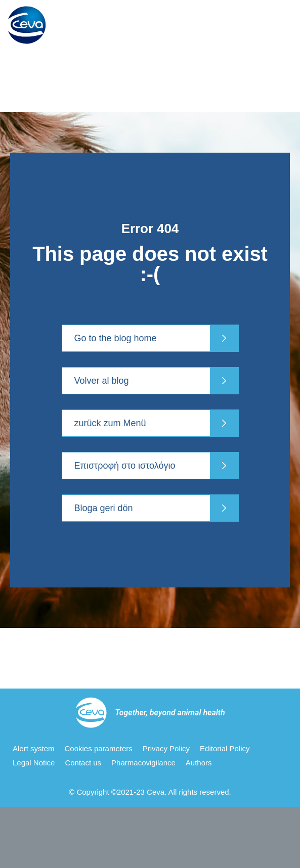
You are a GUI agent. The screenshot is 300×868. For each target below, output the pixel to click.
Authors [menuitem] (199, 763)
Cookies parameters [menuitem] (99, 748)
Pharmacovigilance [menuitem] (143, 763)
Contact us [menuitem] (83, 763)
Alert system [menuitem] (34, 748)
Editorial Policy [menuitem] (225, 748)
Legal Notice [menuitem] (34, 763)
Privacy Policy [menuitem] (166, 748)
